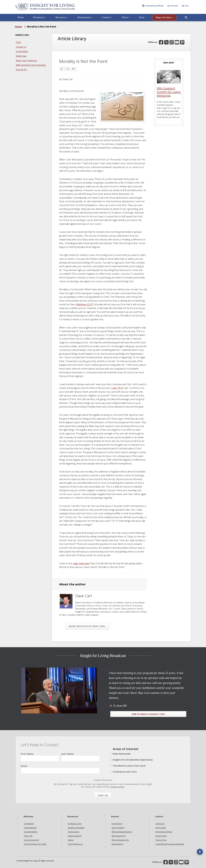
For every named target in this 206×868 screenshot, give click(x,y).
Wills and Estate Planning (122, 832)
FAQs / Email (161, 828)
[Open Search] (186, 19)
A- (62, 69)
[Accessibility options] (200, 851)
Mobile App (21, 56)
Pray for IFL (21, 70)
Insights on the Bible (76, 828)
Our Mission (29, 824)
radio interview (81, 563)
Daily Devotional (75, 836)
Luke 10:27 (117, 388)
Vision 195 (28, 836)
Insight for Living (50, 8)
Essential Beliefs (31, 832)
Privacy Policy (161, 836)
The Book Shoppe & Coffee (35, 844)
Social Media (22, 51)
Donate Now (117, 824)
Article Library (74, 832)
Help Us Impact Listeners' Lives (148, 714)
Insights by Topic (75, 824)
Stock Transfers (118, 828)
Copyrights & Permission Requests (170, 844)
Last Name (80, 757)
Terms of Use (161, 840)
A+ (74, 69)
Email (60, 769)
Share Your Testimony (26, 60)
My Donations (117, 844)
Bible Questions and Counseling (31, 65)
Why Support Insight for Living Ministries (169, 92)
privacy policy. (118, 787)
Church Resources (75, 844)
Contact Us (21, 47)
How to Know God (31, 840)
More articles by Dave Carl (87, 626)
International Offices (164, 832)
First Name (40, 757)
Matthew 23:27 (85, 304)
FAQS (18, 42)
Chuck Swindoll (30, 828)
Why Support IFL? (119, 836)
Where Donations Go (120, 840)
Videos (71, 840)
